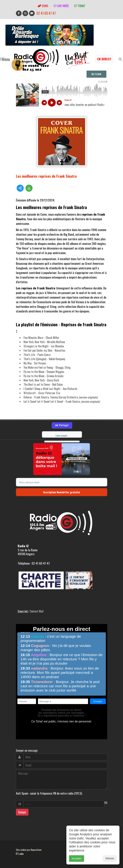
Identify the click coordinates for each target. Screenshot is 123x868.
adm (20, 854)
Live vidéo (61, 6)
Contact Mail (37, 611)
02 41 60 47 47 (46, 13)
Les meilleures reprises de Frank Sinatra (46, 176)
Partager (62, 425)
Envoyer (22, 812)
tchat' (80, 6)
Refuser (110, 858)
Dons (43, 6)
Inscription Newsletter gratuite (62, 492)
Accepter (77, 858)
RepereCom (36, 850)
